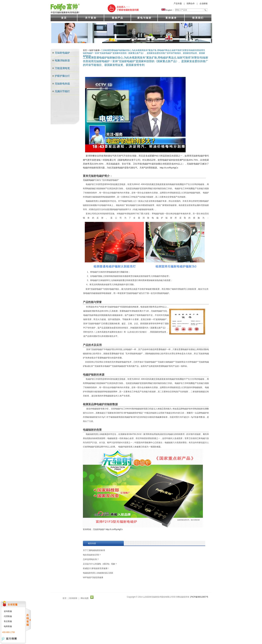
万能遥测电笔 (62, 68)
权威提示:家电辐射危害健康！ (96, 568)
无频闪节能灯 (62, 91)
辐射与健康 (94, 50)
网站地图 (85, 598)
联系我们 (198, 18)
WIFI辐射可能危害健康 (93, 577)
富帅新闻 (73, 598)
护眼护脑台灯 (62, 76)
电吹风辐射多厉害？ (92, 555)
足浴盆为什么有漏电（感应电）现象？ (100, 564)
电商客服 (8, 626)
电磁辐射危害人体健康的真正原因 (98, 573)
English (167, 10)
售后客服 (8, 621)
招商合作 (191, 4)
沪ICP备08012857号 (199, 597)
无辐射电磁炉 (62, 53)
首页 (64, 18)
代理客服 (8, 616)
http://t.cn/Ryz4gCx (169, 168)
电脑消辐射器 (62, 60)
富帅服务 (171, 18)
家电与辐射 (144, 18)
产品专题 (178, 4)
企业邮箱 (204, 4)
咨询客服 (8, 611)
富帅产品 (118, 18)
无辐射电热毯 (62, 84)
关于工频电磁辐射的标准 (94, 550)
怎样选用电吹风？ (91, 559)
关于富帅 (91, 18)
